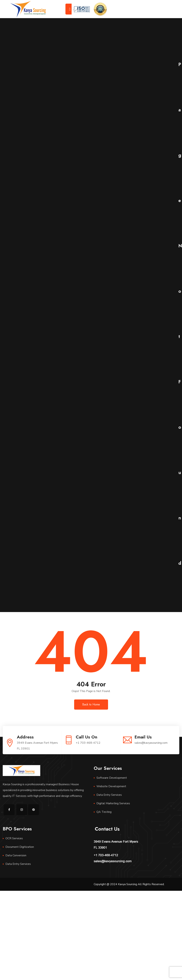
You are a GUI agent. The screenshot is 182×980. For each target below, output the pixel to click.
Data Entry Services (109, 795)
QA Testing (104, 812)
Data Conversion (16, 855)
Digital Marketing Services (113, 803)
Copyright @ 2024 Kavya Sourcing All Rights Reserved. (129, 884)
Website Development (111, 786)
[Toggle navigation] (70, 9)
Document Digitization (20, 847)
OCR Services (14, 838)
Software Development (112, 778)
